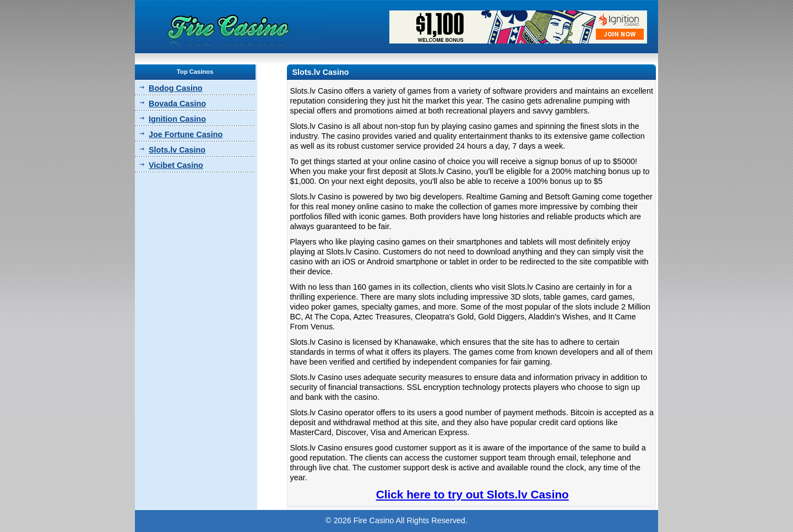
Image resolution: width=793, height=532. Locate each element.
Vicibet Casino (176, 165)
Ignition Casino (177, 119)
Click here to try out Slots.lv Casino (472, 494)
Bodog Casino (176, 88)
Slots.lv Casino (177, 150)
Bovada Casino (177, 104)
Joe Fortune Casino (186, 134)
